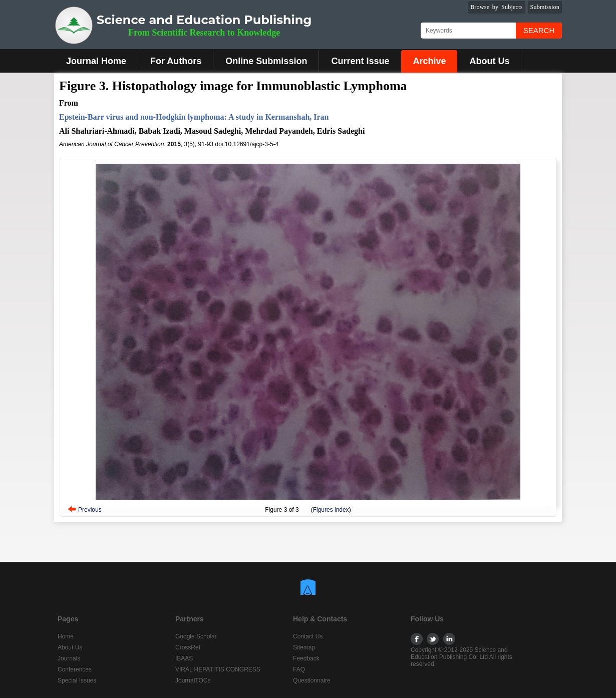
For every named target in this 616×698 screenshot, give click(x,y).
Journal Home (96, 61)
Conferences (75, 669)
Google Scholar (196, 636)
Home (66, 636)
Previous (90, 510)
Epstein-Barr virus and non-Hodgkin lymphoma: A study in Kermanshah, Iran (194, 117)
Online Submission (266, 61)
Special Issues (77, 680)
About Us (489, 61)
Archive (429, 61)
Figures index (331, 510)
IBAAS (184, 658)
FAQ (299, 669)
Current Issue (360, 61)
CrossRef (188, 647)
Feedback (306, 658)
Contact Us (308, 636)
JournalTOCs (193, 680)
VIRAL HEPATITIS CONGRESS (218, 669)
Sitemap (304, 647)
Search (539, 30)
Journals (69, 658)
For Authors (176, 61)
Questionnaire (312, 680)
